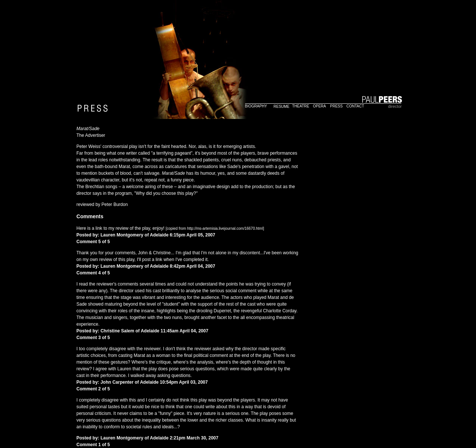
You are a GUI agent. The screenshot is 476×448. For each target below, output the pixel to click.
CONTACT (356, 106)
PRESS (337, 106)
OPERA (320, 106)
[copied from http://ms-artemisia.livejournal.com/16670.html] (215, 228)
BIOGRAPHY (256, 106)
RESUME (282, 107)
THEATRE (301, 106)
